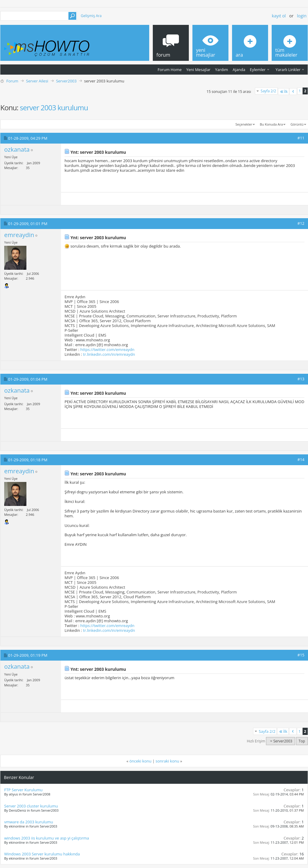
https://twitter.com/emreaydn (107, 349)
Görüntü (297, 124)
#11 (301, 138)
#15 (301, 655)
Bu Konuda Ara (272, 124)
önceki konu (140, 761)
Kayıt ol (279, 16)
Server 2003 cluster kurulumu (31, 806)
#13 (301, 379)
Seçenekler (244, 124)
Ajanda (239, 70)
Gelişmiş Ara (91, 16)
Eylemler (258, 70)
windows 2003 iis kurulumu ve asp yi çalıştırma (47, 838)
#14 (301, 459)
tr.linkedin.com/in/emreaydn (109, 354)
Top (302, 741)
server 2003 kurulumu (54, 107)
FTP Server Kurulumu (23, 790)
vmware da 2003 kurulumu (29, 822)
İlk (284, 92)
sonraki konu (167, 761)
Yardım (222, 70)
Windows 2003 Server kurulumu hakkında (42, 854)
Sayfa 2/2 (268, 91)
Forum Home (170, 70)
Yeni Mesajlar (198, 70)
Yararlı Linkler (288, 70)
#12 (301, 223)
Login (302, 16)
